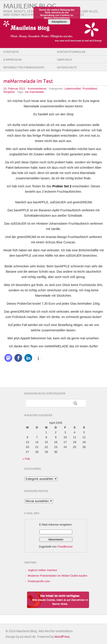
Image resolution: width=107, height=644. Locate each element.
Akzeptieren (59, 22)
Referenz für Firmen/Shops (24, 68)
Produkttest (90, 89)
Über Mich (64, 60)
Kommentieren (37, 89)
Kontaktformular (71, 52)
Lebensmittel (73, 89)
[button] (8, 358)
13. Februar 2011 (14, 89)
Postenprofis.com (39, 581)
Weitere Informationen (57, 18)
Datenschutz (67, 68)
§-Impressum (12, 60)
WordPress (62, 637)
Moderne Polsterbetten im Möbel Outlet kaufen (58, 576)
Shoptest (9, 92)
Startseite (11, 52)
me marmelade (34, 92)
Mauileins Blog (30, 6)
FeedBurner (65, 547)
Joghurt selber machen (43, 570)
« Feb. (27, 459)
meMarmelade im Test (28, 81)
